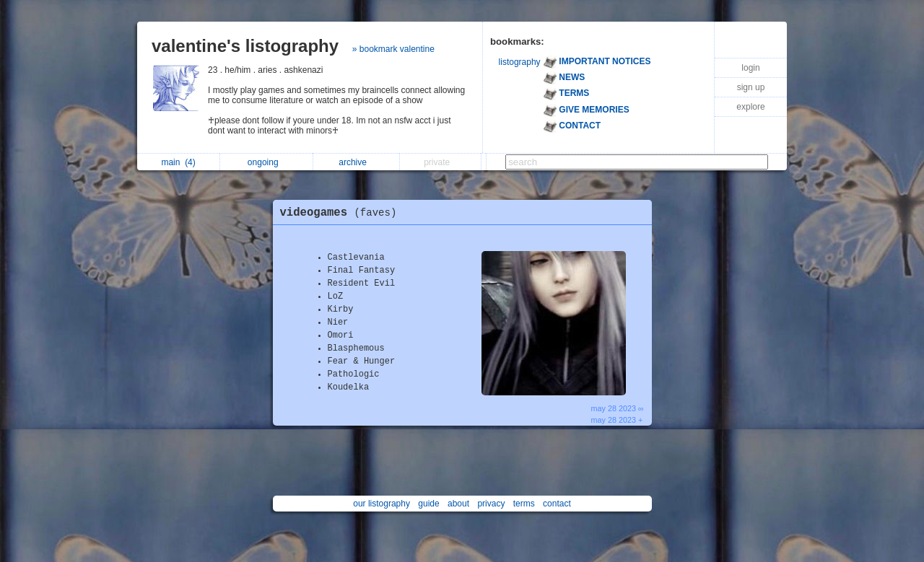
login (750, 68)
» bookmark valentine (393, 49)
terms (524, 504)
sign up (751, 87)
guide (428, 504)
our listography (382, 504)
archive (356, 162)
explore (750, 107)
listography (520, 62)
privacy (491, 504)
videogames (342, 213)
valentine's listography (245, 46)
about (458, 504)
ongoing (267, 162)
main (178, 162)
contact (557, 504)
